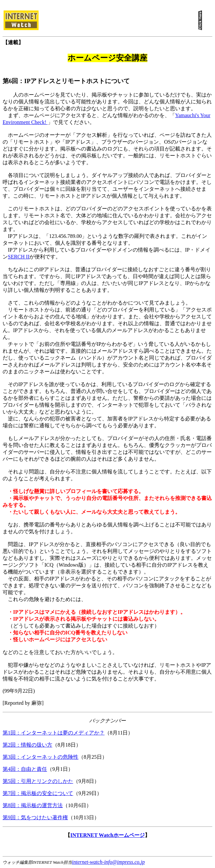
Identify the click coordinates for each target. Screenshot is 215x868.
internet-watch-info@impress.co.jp (108, 862)
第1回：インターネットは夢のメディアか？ (54, 733)
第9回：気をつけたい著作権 (35, 817)
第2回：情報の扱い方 (27, 745)
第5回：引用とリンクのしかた (38, 781)
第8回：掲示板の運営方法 (33, 805)
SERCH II (19, 257)
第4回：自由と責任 (25, 769)
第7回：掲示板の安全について (38, 793)
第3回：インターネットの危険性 (41, 757)
